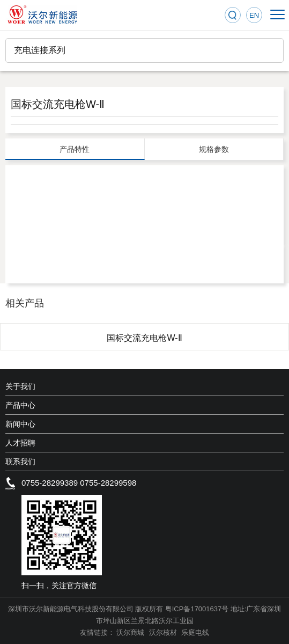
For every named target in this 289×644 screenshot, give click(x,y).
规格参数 (214, 149)
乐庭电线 (195, 632)
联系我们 (20, 462)
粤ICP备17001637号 (197, 609)
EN (254, 15)
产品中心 (20, 405)
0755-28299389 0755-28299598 (79, 483)
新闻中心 (20, 424)
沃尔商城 (131, 632)
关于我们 (20, 386)
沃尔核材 (164, 632)
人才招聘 (20, 443)
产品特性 (75, 149)
